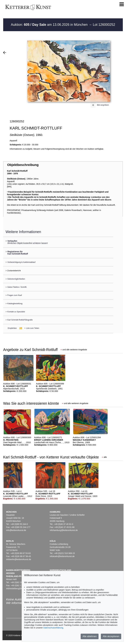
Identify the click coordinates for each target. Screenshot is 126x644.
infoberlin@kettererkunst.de (19, 559)
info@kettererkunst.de (16, 530)
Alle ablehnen (90, 636)
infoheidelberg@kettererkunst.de (21, 589)
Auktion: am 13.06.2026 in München (50, 25)
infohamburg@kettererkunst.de (64, 530)
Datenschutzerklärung (53, 628)
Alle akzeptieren (111, 636)
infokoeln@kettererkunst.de (62, 556)
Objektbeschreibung (23, 165)
